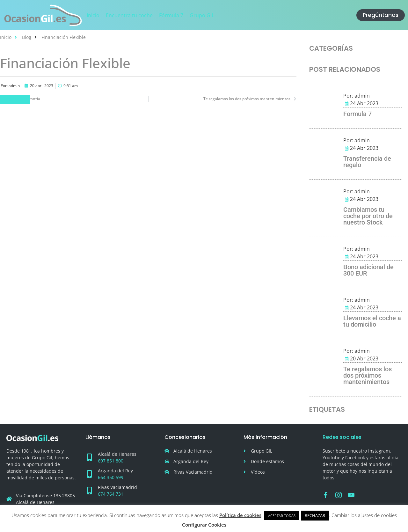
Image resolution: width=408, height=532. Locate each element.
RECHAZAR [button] (315, 515)
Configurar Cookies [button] (204, 525)
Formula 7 (357, 114)
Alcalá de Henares (117, 454)
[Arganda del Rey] (89, 474)
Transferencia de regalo (367, 162)
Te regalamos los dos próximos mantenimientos (368, 375)
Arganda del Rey (115, 471)
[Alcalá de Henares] (89, 457)
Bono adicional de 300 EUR (368, 270)
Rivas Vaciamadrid (117, 487)
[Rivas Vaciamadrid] (89, 491)
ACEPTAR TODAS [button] (282, 516)
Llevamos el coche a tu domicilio (372, 321)
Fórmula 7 (15, 99)
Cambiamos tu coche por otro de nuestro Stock (368, 216)
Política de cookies (240, 515)
